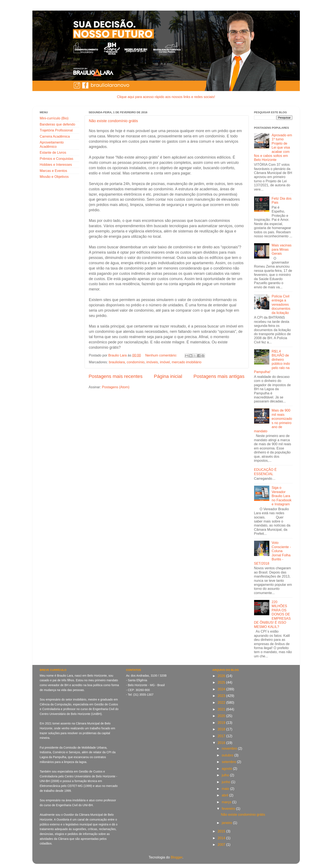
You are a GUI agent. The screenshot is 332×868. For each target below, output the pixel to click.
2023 (222, 696)
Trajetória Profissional (56, 130)
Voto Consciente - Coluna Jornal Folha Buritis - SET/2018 (273, 553)
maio (226, 789)
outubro (228, 755)
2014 (222, 838)
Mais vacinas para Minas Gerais (282, 249)
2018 (222, 729)
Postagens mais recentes (116, 376)
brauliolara (117, 362)
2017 (222, 736)
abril (225, 795)
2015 (222, 831)
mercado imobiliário (187, 362)
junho (226, 782)
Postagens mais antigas (219, 376)
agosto (227, 768)
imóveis (152, 362)
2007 (222, 845)
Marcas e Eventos (54, 171)
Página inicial (168, 376)
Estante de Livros (53, 152)
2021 (222, 709)
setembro (229, 762)
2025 (222, 682)
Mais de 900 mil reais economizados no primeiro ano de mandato (273, 421)
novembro (230, 748)
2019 (222, 723)
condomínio (136, 362)
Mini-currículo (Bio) (54, 118)
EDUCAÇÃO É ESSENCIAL (265, 472)
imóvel (165, 362)
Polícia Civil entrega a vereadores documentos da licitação (281, 304)
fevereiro (229, 809)
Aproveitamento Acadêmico (52, 144)
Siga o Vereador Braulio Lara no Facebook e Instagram (282, 496)
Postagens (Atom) (116, 387)
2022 (222, 702)
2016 (222, 743)
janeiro (227, 823)
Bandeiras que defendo (57, 124)
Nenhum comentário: (162, 355)
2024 (222, 689)
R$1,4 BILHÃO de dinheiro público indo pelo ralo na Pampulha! (272, 361)
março (227, 802)
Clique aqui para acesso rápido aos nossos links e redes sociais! (166, 97)
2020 (222, 716)
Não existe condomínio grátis (113, 121)
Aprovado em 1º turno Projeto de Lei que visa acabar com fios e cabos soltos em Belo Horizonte (273, 147)
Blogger (177, 857)
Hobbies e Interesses (56, 164)
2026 (222, 676)
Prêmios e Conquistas (57, 159)
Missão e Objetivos (54, 177)
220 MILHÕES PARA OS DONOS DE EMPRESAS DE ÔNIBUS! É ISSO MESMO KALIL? (272, 614)
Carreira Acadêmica (55, 136)
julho (226, 775)
